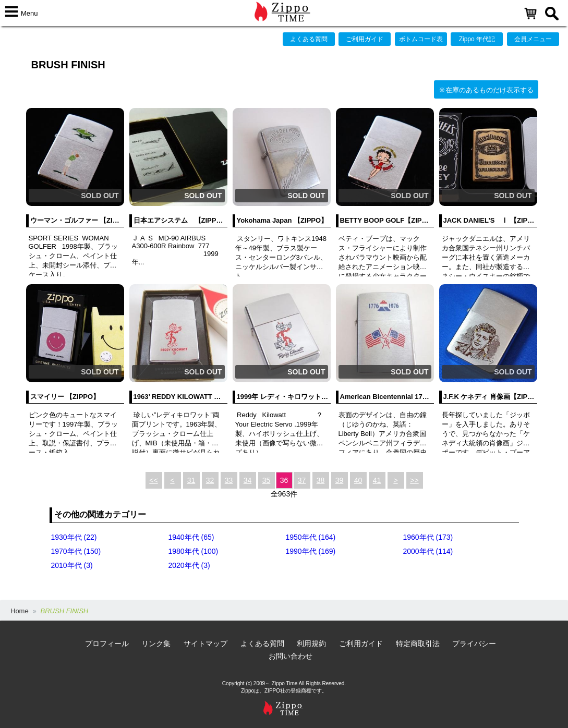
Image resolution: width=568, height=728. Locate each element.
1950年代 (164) (311, 537)
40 (358, 480)
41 (377, 480)
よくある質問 (309, 39)
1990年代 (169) (311, 551)
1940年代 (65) (191, 537)
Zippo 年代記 (477, 39)
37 (302, 480)
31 (191, 480)
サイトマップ (206, 644)
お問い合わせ (291, 656)
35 (267, 480)
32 (210, 480)
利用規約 (311, 644)
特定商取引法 (418, 644)
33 (229, 480)
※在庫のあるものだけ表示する (486, 90)
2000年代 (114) (428, 551)
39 (340, 480)
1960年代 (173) (428, 537)
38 (321, 480)
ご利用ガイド (365, 39)
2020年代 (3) (189, 565)
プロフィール (107, 644)
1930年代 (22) (74, 537)
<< (153, 480)
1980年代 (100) (194, 551)
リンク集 (156, 644)
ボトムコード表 (421, 39)
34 (248, 480)
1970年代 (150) (76, 551)
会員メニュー (533, 39)
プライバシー (474, 644)
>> (414, 480)
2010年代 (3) (72, 565)
